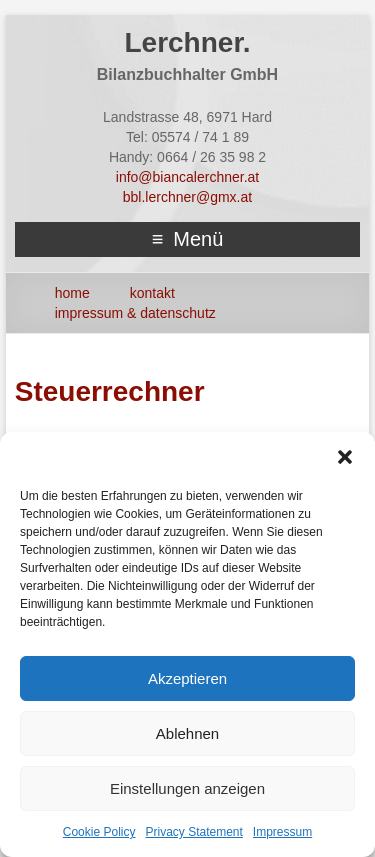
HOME (72, 293)
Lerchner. (187, 42)
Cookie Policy (99, 832)
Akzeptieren (187, 678)
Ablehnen (187, 733)
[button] (345, 457)
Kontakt (152, 293)
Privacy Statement (193, 832)
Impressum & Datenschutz (135, 313)
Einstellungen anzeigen (187, 788)
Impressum (282, 832)
